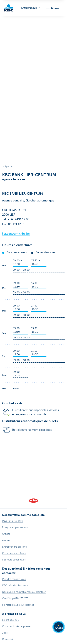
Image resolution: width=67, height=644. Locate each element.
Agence (9, 166)
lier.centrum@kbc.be (16, 234)
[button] (52, 8)
